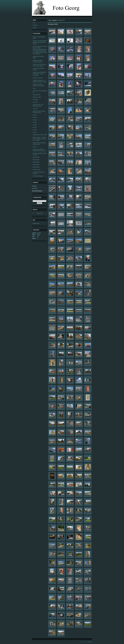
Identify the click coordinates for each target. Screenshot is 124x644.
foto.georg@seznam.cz (37, 191)
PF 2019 (35, 115)
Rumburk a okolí (36, 170)
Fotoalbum (54, 20)
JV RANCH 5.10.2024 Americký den (40, 92)
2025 (41, 213)
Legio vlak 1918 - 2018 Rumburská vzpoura (38, 105)
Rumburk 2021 (36, 162)
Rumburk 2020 (36, 160)
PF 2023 (35, 125)
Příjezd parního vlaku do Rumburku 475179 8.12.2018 (39, 150)
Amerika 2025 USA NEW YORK (38, 57)
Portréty (35, 147)
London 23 (35, 109)
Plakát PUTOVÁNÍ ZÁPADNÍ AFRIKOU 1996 (39, 144)
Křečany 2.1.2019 (37, 97)
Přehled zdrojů (36, 223)
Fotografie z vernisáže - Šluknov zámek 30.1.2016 (39, 85)
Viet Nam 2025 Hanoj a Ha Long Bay (39, 173)
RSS (91, 642)
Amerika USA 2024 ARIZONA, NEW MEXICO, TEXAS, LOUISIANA (40, 74)
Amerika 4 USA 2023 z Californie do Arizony (38, 61)
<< (33, 213)
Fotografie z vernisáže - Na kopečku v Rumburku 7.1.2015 (40, 81)
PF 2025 (35, 130)
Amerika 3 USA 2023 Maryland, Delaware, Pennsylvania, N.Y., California (40, 42)
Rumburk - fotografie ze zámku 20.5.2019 (40, 154)
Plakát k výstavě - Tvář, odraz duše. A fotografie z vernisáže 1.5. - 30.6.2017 (39, 139)
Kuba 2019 (35, 100)
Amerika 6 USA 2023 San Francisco (38, 69)
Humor (34, 88)
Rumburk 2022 (36, 165)
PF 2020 (35, 118)
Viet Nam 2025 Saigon (38, 176)
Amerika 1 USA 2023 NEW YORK (39, 38)
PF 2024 (35, 127)
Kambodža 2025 (36, 95)
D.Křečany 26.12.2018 (38, 78)
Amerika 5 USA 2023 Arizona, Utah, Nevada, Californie (39, 65)
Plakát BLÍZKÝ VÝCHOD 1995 (40, 135)
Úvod (50, 20)
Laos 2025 (35, 102)
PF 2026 (35, 132)
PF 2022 (35, 122)
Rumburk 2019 (36, 157)
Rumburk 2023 (36, 167)
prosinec (38, 213)
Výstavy (35, 28)
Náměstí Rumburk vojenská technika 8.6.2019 (39, 112)
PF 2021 (35, 120)
